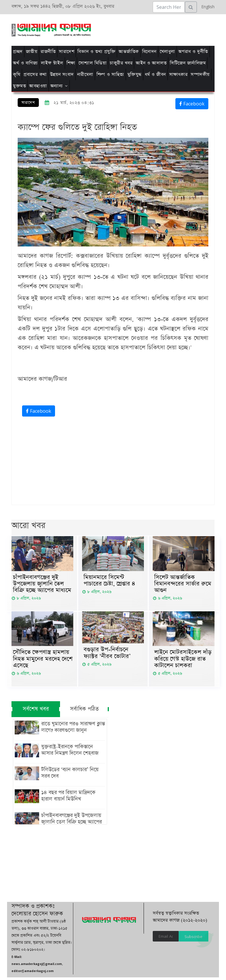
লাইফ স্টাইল (52, 63)
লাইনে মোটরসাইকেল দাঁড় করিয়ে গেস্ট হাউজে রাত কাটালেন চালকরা (183, 661)
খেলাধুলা (167, 52)
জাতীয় (32, 52)
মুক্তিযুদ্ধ (134, 74)
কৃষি (17, 74)
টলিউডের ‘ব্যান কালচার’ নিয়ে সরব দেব (68, 776)
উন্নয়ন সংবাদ (62, 74)
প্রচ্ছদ (18, 52)
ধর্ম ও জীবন (155, 74)
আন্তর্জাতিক (129, 52)
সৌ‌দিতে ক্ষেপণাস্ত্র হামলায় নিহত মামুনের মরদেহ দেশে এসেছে (43, 661)
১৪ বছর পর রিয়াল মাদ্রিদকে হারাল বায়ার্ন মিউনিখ (67, 798)
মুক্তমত (19, 86)
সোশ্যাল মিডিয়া (93, 63)
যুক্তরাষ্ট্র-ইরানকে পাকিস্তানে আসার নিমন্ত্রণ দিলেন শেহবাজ (72, 753)
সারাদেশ (67, 52)
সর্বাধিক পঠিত (84, 712)
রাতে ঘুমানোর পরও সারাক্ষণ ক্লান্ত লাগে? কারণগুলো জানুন (72, 730)
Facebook (192, 104)
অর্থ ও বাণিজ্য (25, 63)
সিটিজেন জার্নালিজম (188, 63)
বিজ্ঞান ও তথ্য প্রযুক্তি (96, 52)
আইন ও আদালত (151, 63)
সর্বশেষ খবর (36, 712)
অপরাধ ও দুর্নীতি (193, 52)
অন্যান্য (57, 86)
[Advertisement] (117, 29)
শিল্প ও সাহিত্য (110, 74)
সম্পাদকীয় (200, 74)
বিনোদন (149, 52)
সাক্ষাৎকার (178, 74)
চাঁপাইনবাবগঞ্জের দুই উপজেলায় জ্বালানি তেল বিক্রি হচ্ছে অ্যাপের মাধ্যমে (42, 585)
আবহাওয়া (38, 86)
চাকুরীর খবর (121, 63)
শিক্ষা (71, 63)
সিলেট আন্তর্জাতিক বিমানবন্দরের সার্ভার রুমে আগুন (183, 585)
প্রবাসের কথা (35, 74)
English (206, 7)
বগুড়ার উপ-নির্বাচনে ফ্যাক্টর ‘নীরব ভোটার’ (107, 655)
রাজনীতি (48, 52)
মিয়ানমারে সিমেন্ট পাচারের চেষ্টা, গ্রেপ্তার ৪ (109, 581)
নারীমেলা (85, 74)
